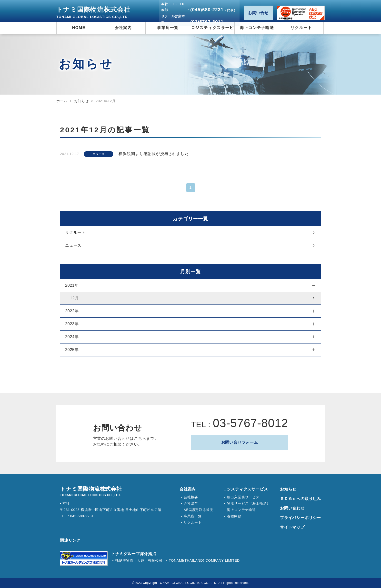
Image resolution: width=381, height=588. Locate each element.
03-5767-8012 (250, 423)
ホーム (62, 101)
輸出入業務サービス (243, 497)
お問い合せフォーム (240, 442)
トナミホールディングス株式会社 (84, 558)
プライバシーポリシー (301, 518)
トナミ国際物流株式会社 (93, 12)
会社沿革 (191, 503)
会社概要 (191, 497)
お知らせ (81, 101)
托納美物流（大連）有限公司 (139, 560)
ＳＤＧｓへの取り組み (301, 499)
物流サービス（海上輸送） (249, 503)
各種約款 (234, 516)
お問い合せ (258, 13)
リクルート (75, 232)
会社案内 (188, 489)
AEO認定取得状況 (301, 13)
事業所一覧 (193, 516)
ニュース (73, 245)
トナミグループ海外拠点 (134, 554)
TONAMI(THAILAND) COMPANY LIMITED (204, 560)
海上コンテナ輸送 (241, 510)
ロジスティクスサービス (246, 489)
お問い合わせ (292, 508)
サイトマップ (292, 527)
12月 (74, 298)
